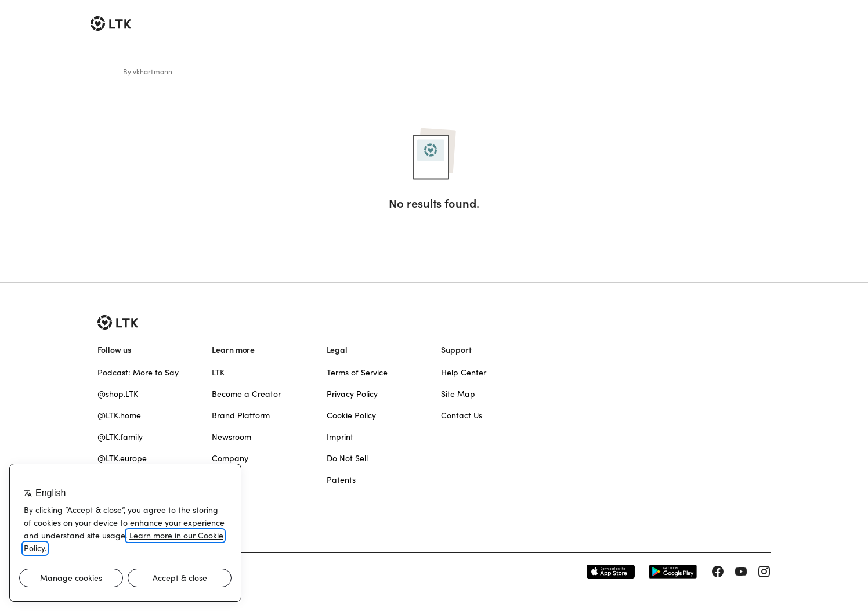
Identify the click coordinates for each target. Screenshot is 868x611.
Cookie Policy (351, 415)
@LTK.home (119, 415)
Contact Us (462, 415)
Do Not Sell (347, 458)
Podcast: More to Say (138, 373)
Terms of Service (357, 373)
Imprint (340, 437)
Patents (341, 480)
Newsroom (232, 437)
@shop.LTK (118, 394)
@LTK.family (120, 437)
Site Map (458, 394)
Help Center (464, 373)
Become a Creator (246, 394)
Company (230, 458)
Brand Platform (241, 415)
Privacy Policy (352, 394)
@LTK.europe (122, 458)
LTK (218, 373)
